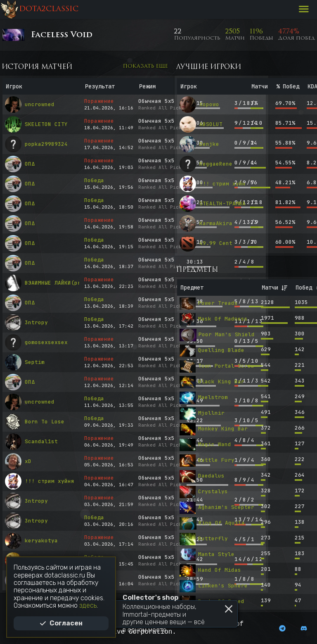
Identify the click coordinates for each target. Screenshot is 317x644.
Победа (94, 181)
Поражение (99, 101)
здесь (88, 605)
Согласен (61, 623)
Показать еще (145, 66)
